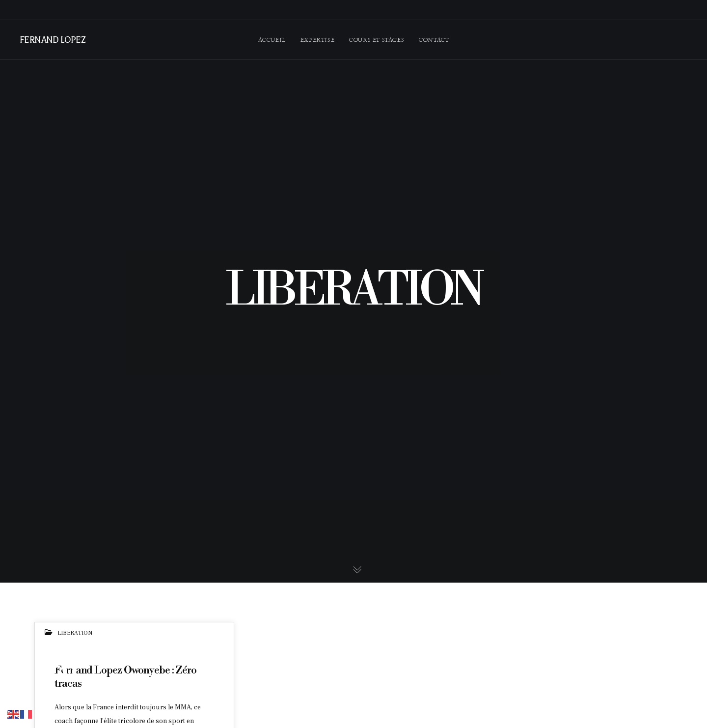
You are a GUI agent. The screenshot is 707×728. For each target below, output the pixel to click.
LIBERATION (75, 633)
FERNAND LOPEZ (52, 40)
